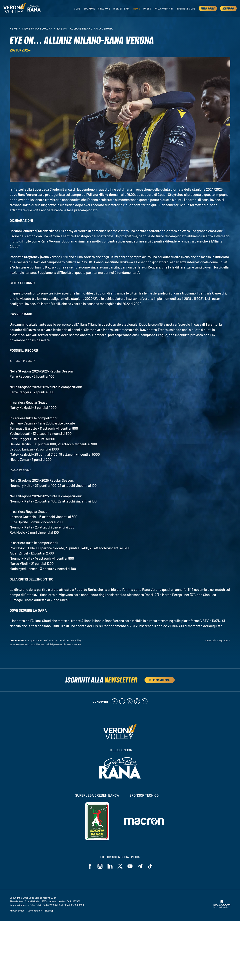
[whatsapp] (145, 701)
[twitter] (130, 701)
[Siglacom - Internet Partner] (222, 907)
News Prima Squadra (37, 28)
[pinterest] (137, 701)
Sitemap (49, 911)
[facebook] (122, 701)
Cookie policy (35, 911)
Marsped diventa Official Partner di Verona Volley (53, 640)
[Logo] (15, 8)
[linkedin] (115, 701)
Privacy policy (17, 911)
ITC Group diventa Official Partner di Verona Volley (53, 644)
